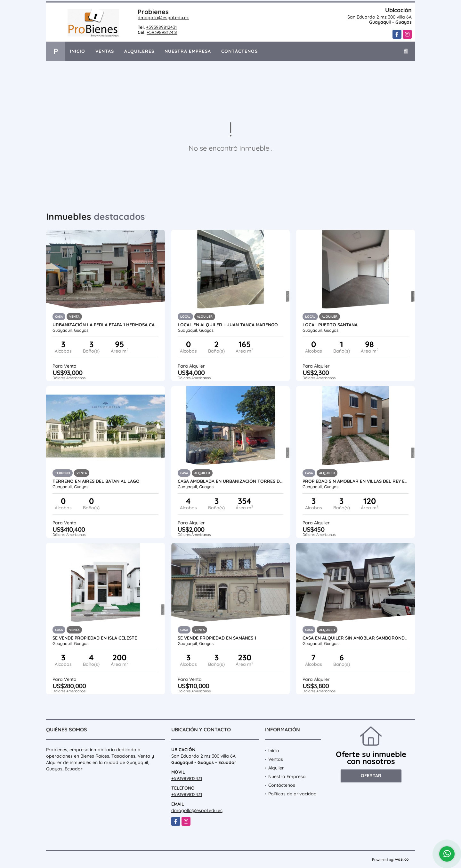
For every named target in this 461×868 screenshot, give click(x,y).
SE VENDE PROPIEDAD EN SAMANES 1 (217, 638)
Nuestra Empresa (188, 51)
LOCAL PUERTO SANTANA (330, 325)
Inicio (77, 51)
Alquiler (276, 768)
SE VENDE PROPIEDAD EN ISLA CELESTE (95, 638)
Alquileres (139, 51)
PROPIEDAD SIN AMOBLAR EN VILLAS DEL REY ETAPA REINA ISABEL (356, 481)
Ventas (105, 51)
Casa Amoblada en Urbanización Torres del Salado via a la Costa (231, 481)
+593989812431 (161, 27)
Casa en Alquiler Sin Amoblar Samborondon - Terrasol (356, 638)
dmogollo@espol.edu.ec (163, 18)
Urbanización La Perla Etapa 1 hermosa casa (105, 325)
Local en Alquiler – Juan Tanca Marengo (228, 325)
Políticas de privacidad (292, 794)
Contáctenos (239, 51)
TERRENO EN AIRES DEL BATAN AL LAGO (96, 481)
